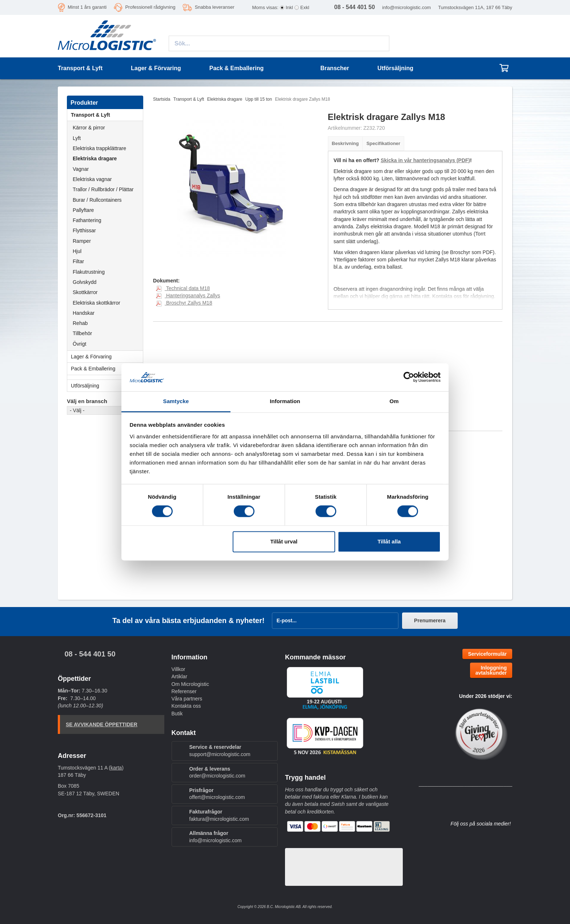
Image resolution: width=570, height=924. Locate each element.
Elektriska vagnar (92, 179)
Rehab (80, 323)
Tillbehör (82, 333)
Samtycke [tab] (176, 401)
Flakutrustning (89, 272)
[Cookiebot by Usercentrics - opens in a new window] (409, 377)
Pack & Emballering (107, 369)
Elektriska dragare (95, 158)
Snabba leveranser (215, 7)
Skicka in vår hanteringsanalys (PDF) (425, 160)
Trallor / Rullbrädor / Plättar (103, 189)
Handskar (84, 313)
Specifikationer (383, 143)
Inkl (289, 7)
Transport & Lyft (107, 115)
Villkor (178, 669)
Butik (177, 714)
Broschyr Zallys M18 (184, 303)
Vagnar (81, 169)
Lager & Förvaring (107, 357)
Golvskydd (85, 282)
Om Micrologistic (190, 684)
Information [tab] (285, 401)
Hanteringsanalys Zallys (188, 296)
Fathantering (87, 220)
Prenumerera (430, 620)
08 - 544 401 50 (90, 654)
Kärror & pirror (89, 128)
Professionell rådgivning (150, 7)
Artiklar (180, 676)
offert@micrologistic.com (217, 797)
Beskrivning (345, 143)
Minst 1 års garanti (87, 7)
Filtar (78, 261)
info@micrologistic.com (406, 7)
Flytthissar (84, 230)
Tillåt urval (284, 541)
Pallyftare (83, 210)
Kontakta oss (186, 706)
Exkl (305, 7)
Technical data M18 (183, 288)
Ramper (82, 241)
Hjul (77, 251)
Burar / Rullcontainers (97, 200)
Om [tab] (394, 401)
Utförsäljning (395, 68)
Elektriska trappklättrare (99, 148)
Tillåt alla (389, 541)
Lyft (77, 138)
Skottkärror (85, 292)
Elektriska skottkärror (97, 303)
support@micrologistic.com (220, 754)
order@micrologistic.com (217, 776)
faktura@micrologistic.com (219, 819)
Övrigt (79, 344)
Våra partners (187, 699)
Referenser (184, 691)
